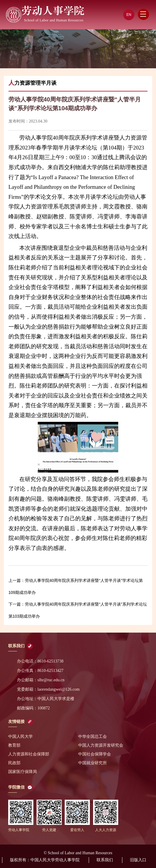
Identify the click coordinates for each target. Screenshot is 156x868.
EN (129, 15)
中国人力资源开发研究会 (101, 745)
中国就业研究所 (92, 763)
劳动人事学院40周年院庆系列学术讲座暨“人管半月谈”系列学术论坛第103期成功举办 (78, 610)
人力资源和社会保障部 (29, 754)
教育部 (14, 745)
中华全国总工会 (92, 737)
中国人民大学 (20, 737)
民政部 (14, 763)
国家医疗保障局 (23, 772)
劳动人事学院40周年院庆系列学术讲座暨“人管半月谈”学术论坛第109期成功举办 (76, 586)
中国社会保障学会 (95, 754)
